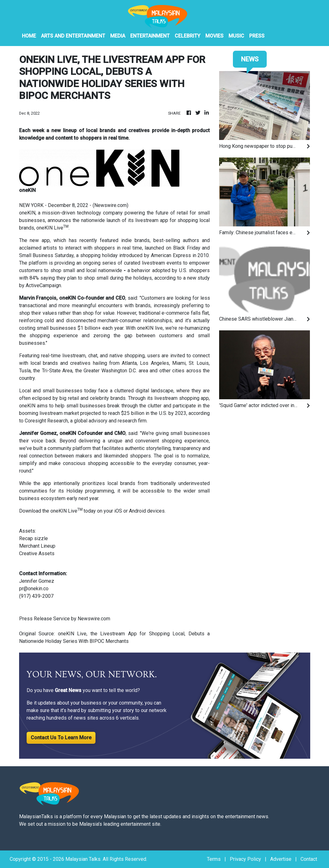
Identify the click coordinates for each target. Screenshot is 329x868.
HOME (29, 36)
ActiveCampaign (43, 285)
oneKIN (27, 213)
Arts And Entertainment (73, 36)
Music (236, 36)
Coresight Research (46, 421)
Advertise (281, 859)
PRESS (257, 36)
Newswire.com (111, 205)
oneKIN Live (50, 228)
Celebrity (188, 36)
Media (118, 36)
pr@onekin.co (34, 589)
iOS (118, 511)
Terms (214, 859)
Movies (214, 36)
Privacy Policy (245, 859)
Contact (309, 859)
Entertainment (150, 36)
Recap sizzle (34, 538)
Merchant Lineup (37, 546)
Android (137, 511)
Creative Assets (37, 553)
